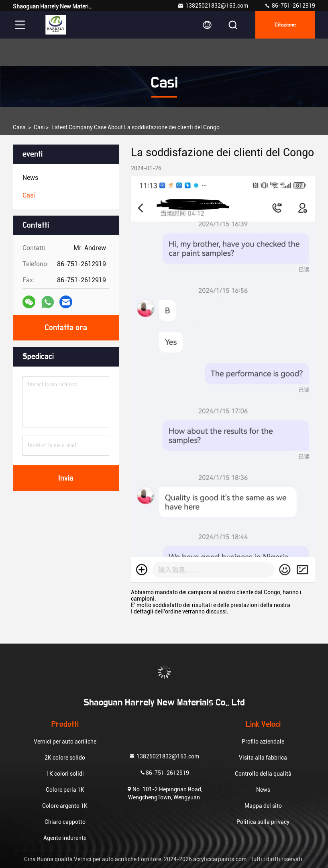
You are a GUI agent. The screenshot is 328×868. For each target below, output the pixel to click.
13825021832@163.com (213, 6)
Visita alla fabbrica (263, 758)
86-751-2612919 (290, 6)
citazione (285, 25)
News (263, 790)
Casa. (20, 127)
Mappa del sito (263, 806)
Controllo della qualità (263, 774)
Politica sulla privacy (263, 822)
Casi (39, 127)
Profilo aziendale (263, 742)
